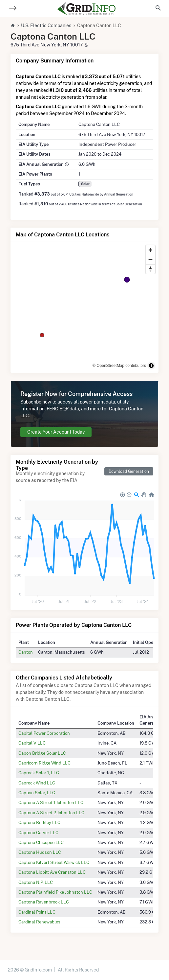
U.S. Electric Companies (46, 26)
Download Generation (129, 471)
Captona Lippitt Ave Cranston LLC (52, 872)
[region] (84, 307)
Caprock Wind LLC (37, 783)
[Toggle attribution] (151, 366)
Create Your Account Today (56, 432)
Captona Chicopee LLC (41, 842)
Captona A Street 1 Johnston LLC (51, 802)
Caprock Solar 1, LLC (39, 773)
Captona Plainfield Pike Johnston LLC (55, 892)
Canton (26, 652)
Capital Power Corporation (44, 733)
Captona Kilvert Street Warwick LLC (54, 862)
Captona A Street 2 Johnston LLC (51, 813)
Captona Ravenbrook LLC (44, 902)
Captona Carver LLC (38, 833)
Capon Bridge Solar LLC (42, 753)
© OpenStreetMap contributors (119, 366)
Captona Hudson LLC (40, 852)
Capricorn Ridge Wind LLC (44, 763)
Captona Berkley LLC (39, 822)
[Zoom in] (150, 250)
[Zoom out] (150, 259)
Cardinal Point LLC (37, 912)
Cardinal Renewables (39, 922)
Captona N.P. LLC (36, 882)
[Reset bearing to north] (150, 269)
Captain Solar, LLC (37, 793)
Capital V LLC (32, 743)
